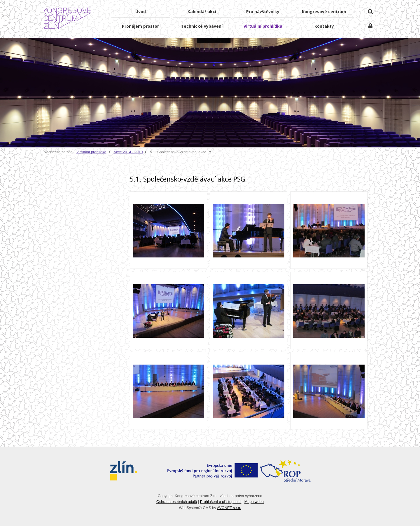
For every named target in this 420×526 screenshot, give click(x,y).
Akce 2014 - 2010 (128, 152)
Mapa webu (254, 502)
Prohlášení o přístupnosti (221, 502)
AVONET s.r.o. (229, 508)
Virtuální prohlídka (91, 152)
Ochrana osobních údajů (177, 502)
